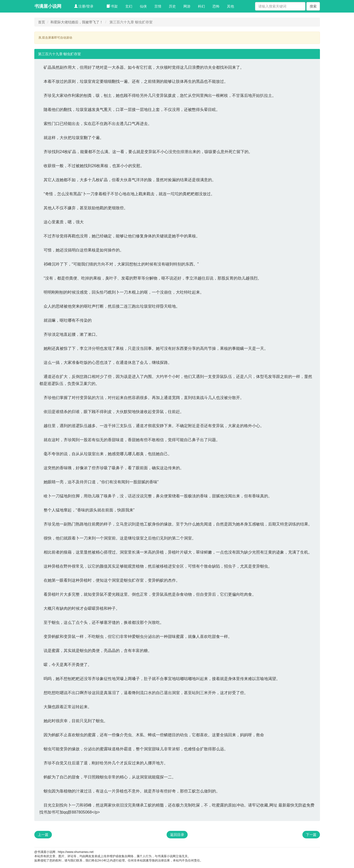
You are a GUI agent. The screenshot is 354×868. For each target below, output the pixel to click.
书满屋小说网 (48, 6)
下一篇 (311, 835)
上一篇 (43, 835)
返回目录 (177, 835)
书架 (112, 6)
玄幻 (129, 6)
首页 (42, 22)
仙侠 (143, 6)
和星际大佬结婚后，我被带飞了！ (77, 22)
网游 (187, 6)
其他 (230, 6)
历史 (172, 6)
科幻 (201, 6)
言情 (158, 6)
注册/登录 (84, 6)
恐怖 (216, 6)
